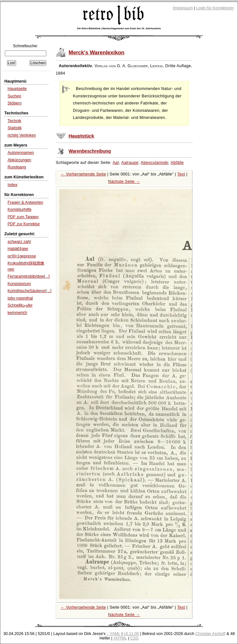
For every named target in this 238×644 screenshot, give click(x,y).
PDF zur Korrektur (24, 224)
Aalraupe (130, 163)
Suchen (14, 96)
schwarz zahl (19, 242)
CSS (134, 638)
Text (181, 174)
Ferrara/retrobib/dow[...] (28, 276)
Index (12, 185)
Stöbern (14, 103)
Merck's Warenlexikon (96, 53)
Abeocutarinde (155, 163)
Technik (14, 121)
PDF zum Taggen (23, 217)
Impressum (183, 8)
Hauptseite (17, 89)
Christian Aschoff (210, 634)
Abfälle (177, 163)
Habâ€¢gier (18, 249)
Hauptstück (81, 136)
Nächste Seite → (124, 182)
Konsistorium (19, 284)
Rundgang (17, 167)
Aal (116, 163)
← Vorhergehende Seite (83, 174)
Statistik (14, 128)
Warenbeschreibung (90, 151)
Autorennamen (21, 153)
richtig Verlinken (22, 135)
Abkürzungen (19, 160)
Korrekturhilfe (19, 210)
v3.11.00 (131, 634)
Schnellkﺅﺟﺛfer (20, 305)
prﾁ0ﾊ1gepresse (22, 256)
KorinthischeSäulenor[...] (29, 291)
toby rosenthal (20, 298)
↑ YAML (114, 634)
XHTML (120, 638)
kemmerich (17, 313)
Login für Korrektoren (215, 8)
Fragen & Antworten (25, 202)
